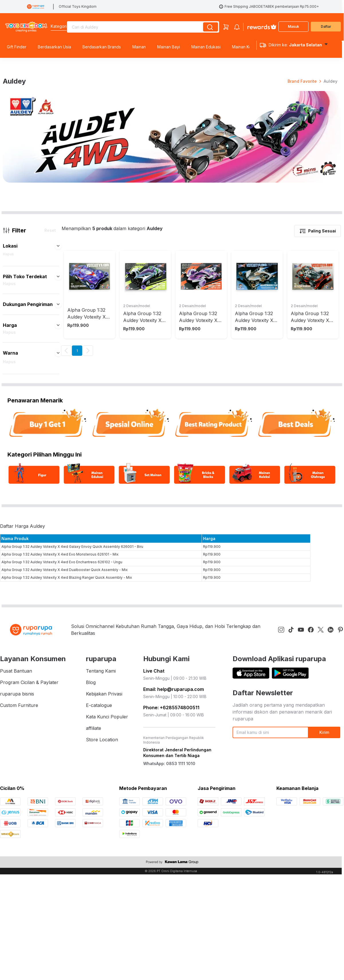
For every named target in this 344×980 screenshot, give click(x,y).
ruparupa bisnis (17, 877)
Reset (50, 413)
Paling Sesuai (318, 414)
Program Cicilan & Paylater (29, 866)
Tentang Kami (101, 854)
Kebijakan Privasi (104, 877)
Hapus (8, 437)
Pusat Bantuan (16, 854)
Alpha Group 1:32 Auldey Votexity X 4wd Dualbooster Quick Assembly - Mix (65, 753)
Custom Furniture (19, 888)
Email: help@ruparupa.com (174, 872)
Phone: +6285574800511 (171, 891)
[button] (58, 429)
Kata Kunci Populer (107, 900)
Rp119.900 (212, 730)
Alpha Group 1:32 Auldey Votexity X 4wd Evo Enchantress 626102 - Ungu (62, 745)
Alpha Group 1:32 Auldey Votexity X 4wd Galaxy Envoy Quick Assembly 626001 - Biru (72, 730)
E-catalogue (99, 888)
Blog (91, 866)
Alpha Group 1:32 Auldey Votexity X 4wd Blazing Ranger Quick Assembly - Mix (67, 761)
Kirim (324, 916)
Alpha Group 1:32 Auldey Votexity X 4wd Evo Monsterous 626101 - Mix (60, 737)
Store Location (102, 923)
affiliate (94, 911)
